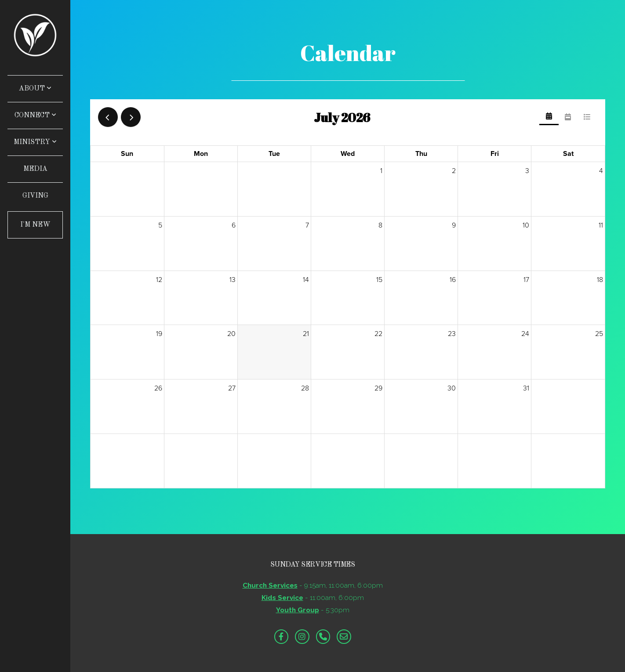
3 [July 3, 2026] (527, 171)
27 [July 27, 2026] (232, 388)
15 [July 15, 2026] (379, 280)
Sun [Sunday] (127, 154)
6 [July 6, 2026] (234, 225)
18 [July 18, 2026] (600, 280)
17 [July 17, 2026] (526, 280)
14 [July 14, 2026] (306, 280)
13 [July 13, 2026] (233, 280)
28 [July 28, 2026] (305, 388)
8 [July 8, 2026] (380, 225)
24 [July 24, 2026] (525, 334)
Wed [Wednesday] (348, 154)
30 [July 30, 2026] (452, 388)
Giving (35, 196)
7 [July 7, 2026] (307, 225)
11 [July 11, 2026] (601, 225)
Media (35, 169)
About (35, 89)
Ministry (35, 142)
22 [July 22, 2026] (378, 334)
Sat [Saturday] (568, 154)
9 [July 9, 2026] (454, 225)
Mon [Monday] (201, 154)
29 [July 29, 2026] (378, 388)
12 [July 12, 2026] (159, 280)
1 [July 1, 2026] (381, 171)
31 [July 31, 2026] (526, 388)
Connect (35, 116)
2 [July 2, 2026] (454, 171)
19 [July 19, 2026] (159, 334)
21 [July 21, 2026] (306, 334)
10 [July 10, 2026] (526, 225)
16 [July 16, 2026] (453, 280)
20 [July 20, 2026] (231, 334)
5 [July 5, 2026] (160, 225)
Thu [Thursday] (421, 154)
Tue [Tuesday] (274, 154)
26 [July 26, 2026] (158, 388)
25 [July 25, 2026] (599, 334)
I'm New (35, 225)
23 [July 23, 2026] (452, 334)
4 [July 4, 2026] (601, 171)
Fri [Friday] (495, 154)
